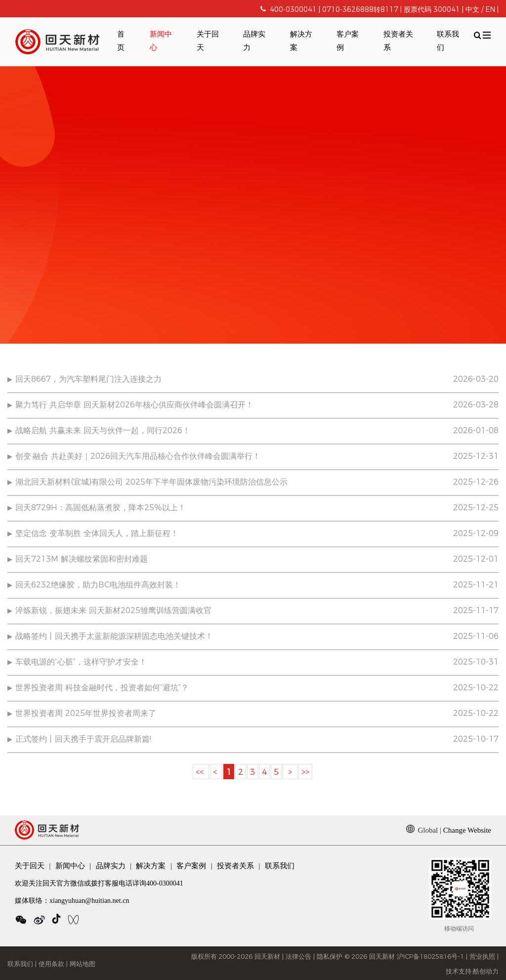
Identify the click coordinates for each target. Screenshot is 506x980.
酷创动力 (486, 972)
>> (305, 773)
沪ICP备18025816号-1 (430, 957)
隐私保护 (330, 957)
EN (490, 10)
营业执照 (482, 957)
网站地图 (83, 964)
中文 (472, 10)
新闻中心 (161, 41)
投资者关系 (398, 41)
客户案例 (348, 41)
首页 (121, 41)
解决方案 (301, 41)
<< (201, 773)
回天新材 (267, 957)
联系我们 (448, 41)
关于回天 (208, 41)
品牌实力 (254, 41)
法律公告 (298, 957)
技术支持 (459, 972)
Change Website (467, 830)
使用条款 (51, 964)
